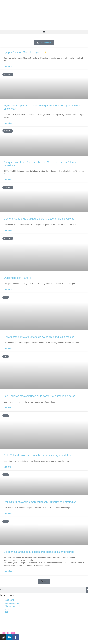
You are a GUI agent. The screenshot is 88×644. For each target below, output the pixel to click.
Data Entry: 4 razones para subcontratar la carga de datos (37, 455)
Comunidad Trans (13, 603)
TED (7, 612)
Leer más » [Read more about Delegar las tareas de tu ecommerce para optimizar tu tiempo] (8, 571)
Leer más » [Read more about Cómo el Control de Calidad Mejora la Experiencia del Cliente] (8, 231)
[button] (44, 32)
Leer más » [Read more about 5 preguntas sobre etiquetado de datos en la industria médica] (8, 349)
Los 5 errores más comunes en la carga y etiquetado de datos (39, 396)
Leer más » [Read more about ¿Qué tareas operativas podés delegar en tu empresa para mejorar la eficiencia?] (8, 123)
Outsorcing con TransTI (17, 278)
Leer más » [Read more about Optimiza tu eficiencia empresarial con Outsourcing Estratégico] (8, 514)
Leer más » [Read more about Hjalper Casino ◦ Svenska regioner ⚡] (8, 67)
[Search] (87, 590)
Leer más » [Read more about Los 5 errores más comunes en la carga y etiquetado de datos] (8, 408)
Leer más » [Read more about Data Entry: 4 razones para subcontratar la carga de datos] (8, 467)
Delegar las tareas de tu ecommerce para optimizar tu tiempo (39, 552)
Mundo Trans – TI (13, 606)
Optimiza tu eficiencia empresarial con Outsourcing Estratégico (40, 502)
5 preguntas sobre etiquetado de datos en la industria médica (39, 337)
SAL (7, 609)
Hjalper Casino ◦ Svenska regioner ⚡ (25, 52)
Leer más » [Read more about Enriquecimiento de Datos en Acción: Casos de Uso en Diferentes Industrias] (8, 180)
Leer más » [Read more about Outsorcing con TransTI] (8, 290)
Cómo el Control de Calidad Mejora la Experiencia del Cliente (39, 219)
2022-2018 (10, 600)
